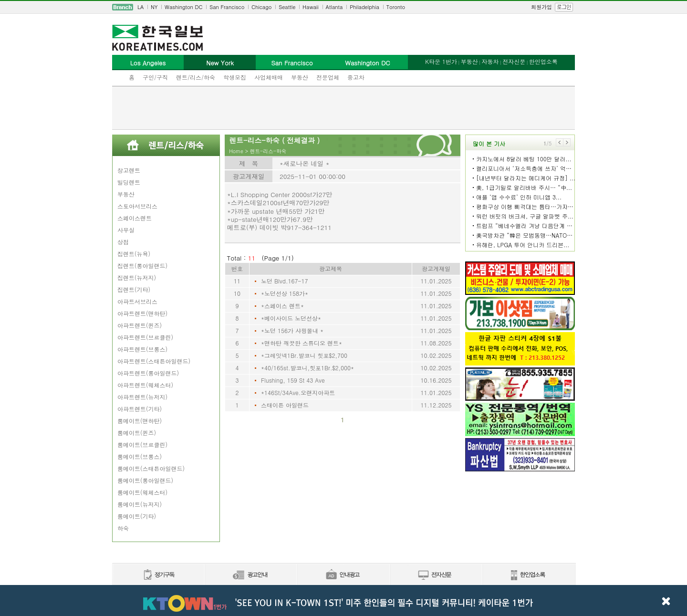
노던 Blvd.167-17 (284, 281)
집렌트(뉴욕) (134, 254)
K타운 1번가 (441, 61)
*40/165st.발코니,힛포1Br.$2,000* (307, 368)
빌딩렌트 (129, 182)
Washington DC (183, 7)
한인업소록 (543, 61)
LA (141, 7)
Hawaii (311, 7)
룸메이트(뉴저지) (140, 504)
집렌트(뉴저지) (137, 277)
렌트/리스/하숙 (196, 77)
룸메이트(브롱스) (140, 456)
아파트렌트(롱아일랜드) (148, 373)
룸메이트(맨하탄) (140, 421)
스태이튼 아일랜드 (285, 405)
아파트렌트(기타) (140, 409)
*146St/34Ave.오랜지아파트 (298, 392)
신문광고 (250, 575)
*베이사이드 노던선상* (291, 318)
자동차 (490, 61)
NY (154, 7)
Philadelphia (364, 7)
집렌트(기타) (134, 289)
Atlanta (334, 7)
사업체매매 (269, 77)
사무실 (126, 230)
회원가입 (541, 7)
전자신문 (514, 61)
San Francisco (227, 7)
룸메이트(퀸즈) (137, 433)
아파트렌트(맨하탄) (142, 313)
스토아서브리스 (137, 206)
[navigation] (343, 7)
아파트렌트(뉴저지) (142, 397)
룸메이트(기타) (137, 516)
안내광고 (343, 575)
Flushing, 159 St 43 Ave (293, 380)
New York (220, 63)
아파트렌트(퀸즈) (140, 325)
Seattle (287, 7)
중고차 (356, 77)
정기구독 (158, 575)
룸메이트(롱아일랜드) (145, 480)
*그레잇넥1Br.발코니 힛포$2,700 (304, 355)
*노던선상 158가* (285, 293)
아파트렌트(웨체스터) (145, 385)
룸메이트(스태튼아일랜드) (151, 468)
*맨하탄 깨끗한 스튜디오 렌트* (302, 343)
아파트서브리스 (137, 301)
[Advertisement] (343, 108)
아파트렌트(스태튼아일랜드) (154, 361)
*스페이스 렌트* (282, 306)
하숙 (123, 528)
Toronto (396, 7)
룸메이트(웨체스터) (142, 492)
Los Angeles (148, 63)
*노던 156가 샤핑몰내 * (292, 330)
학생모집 (235, 77)
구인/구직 (155, 77)
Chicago (261, 7)
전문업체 (328, 77)
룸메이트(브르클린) (142, 444)
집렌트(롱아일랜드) (142, 266)
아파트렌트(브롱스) (142, 349)
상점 (123, 242)
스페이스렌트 (135, 218)
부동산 (300, 77)
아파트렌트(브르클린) (145, 337)
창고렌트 (129, 170)
